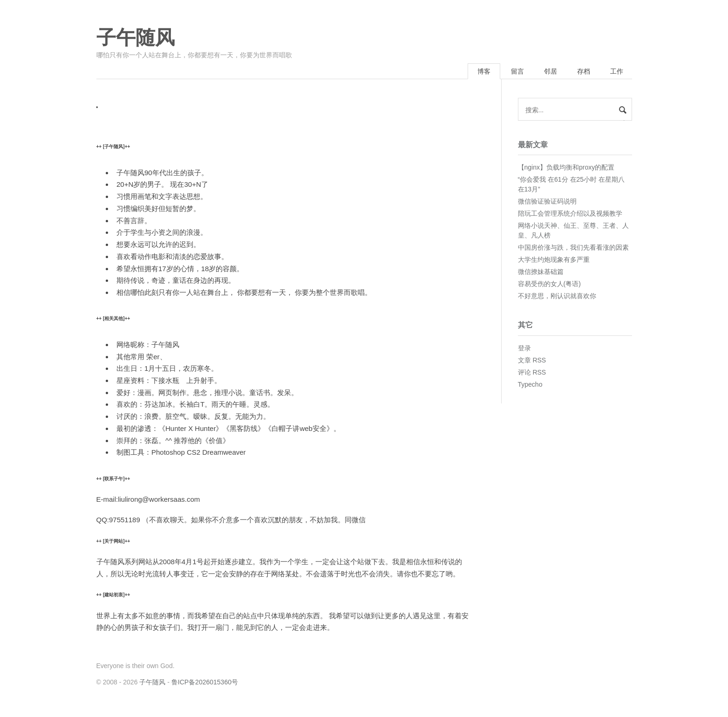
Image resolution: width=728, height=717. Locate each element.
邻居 (551, 71)
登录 (524, 348)
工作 (617, 71)
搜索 (623, 120)
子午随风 (136, 38)
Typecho (530, 384)
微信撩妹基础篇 (541, 272)
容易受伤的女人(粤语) (549, 284)
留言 (517, 71)
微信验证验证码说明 (547, 201)
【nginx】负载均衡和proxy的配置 (566, 167)
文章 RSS (532, 360)
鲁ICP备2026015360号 (205, 682)
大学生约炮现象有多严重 (554, 259)
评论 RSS (532, 372)
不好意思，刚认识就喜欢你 (557, 296)
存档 (584, 71)
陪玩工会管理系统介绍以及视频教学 (570, 213)
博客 (484, 71)
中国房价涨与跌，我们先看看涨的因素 (573, 247)
